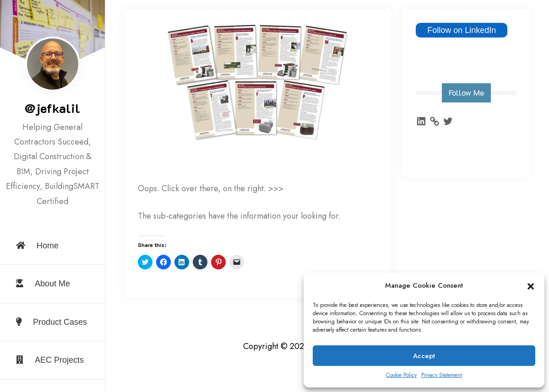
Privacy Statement (442, 375)
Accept (424, 356)
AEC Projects (50, 360)
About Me (43, 284)
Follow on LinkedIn (462, 30)
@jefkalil (52, 108)
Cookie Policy (401, 375)
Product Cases (52, 322)
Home (37, 246)
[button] (531, 286)
